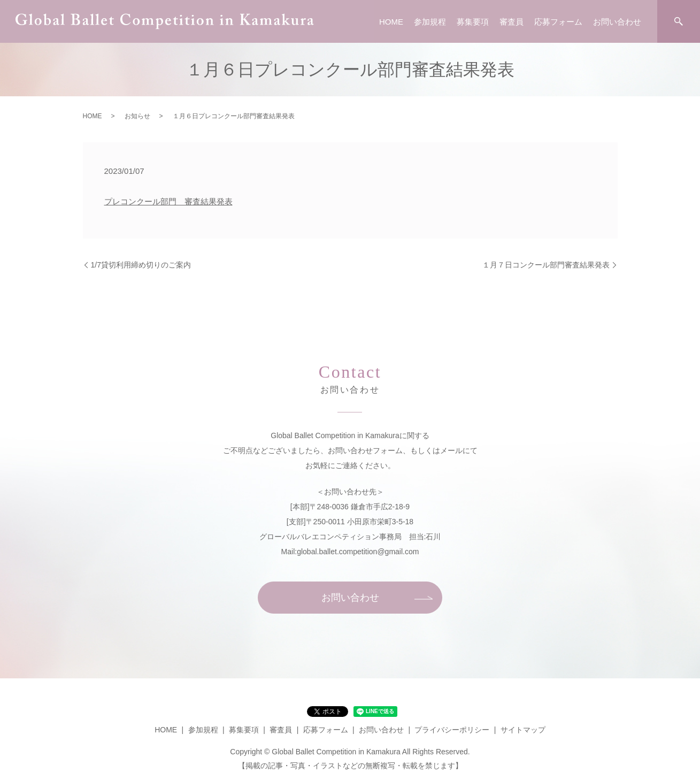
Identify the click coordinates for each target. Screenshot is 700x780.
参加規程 (430, 22)
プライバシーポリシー (452, 730)
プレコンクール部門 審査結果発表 (168, 201)
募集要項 (473, 22)
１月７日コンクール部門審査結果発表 (546, 265)
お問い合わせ (617, 22)
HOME (391, 22)
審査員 (511, 22)
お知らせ (137, 116)
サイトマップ (523, 730)
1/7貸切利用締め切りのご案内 (141, 265)
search (679, 21)
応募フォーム (558, 22)
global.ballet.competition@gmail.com (358, 552)
